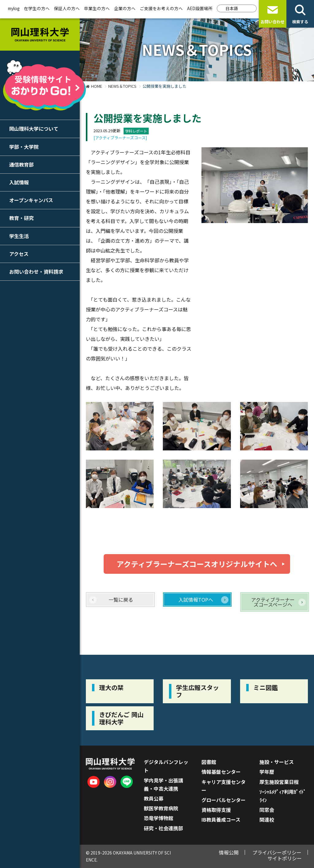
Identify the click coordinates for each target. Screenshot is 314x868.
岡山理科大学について (34, 129)
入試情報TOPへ (196, 600)
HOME (97, 86)
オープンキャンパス (31, 200)
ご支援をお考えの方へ (161, 8)
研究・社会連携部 (163, 828)
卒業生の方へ (97, 8)
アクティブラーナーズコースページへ (273, 602)
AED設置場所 (200, 8)
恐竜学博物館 (159, 818)
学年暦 (267, 772)
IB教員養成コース (221, 820)
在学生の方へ (37, 8)
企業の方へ (125, 8)
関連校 (267, 820)
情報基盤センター (221, 772)
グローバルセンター (224, 800)
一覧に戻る (121, 600)
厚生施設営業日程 (279, 782)
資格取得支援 (216, 810)
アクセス (19, 254)
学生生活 (19, 236)
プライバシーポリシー (277, 852)
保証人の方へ (67, 8)
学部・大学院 (24, 147)
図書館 (209, 762)
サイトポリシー (285, 858)
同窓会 (267, 810)
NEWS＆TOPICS (122, 86)
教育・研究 (21, 218)
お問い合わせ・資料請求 (36, 272)
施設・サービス (277, 762)
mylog (14, 8)
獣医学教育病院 (161, 808)
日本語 (232, 8)
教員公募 (154, 798)
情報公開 (229, 852)
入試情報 (19, 182)
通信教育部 (21, 164)
